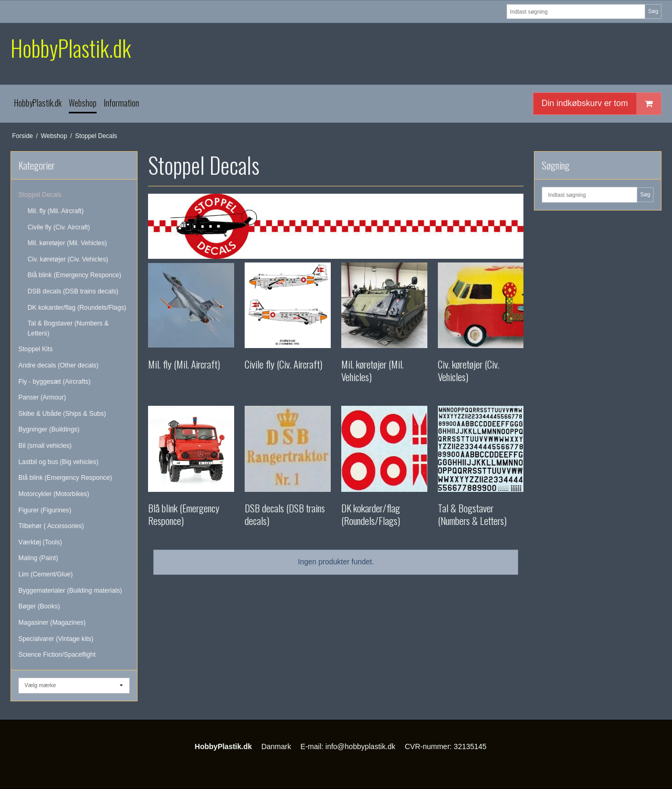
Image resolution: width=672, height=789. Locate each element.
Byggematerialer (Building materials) (70, 591)
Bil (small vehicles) (45, 446)
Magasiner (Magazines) (52, 623)
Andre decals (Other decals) (59, 365)
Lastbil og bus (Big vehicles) (59, 462)
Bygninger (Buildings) (49, 429)
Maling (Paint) (38, 558)
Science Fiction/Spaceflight (57, 655)
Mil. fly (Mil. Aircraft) (56, 211)
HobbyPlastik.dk (71, 48)
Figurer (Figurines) (45, 510)
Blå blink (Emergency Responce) (75, 275)
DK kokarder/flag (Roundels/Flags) (77, 308)
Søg (653, 11)
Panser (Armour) (42, 397)
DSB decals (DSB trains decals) (73, 291)
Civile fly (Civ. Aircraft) (59, 227)
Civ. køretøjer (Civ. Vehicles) (68, 259)
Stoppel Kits (35, 349)
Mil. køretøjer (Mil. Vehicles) (67, 243)
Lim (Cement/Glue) (45, 574)
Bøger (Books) (39, 606)
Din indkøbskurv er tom (602, 104)
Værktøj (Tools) (40, 542)
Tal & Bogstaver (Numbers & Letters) (69, 328)
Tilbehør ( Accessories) (51, 526)
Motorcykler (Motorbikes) (54, 494)
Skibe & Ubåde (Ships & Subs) (62, 414)
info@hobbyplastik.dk (360, 746)
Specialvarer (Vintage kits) (56, 639)
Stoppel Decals (40, 195)
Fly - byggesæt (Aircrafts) (55, 382)
